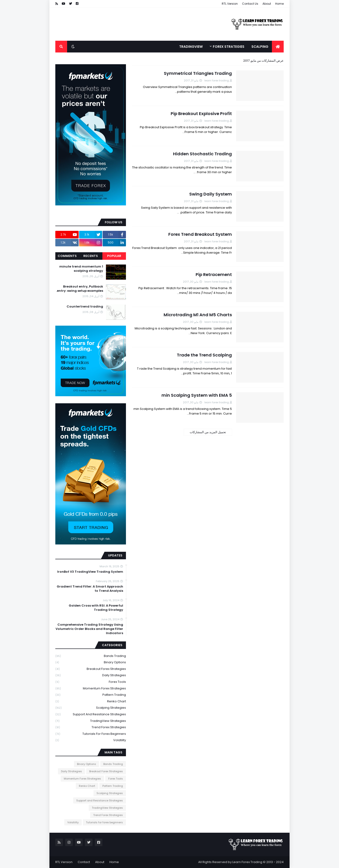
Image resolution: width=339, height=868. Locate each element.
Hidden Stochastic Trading (202, 154)
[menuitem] (278, 47)
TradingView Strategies (91, 721)
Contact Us (250, 4)
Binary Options (91, 662)
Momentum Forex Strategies (91, 689)
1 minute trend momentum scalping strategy (81, 269)
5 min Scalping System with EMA (197, 395)
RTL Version (230, 4)
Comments (67, 256)
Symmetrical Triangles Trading (198, 73)
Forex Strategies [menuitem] (229, 47)
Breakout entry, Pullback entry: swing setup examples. (80, 289)
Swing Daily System (211, 194)
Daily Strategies (91, 675)
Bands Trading (91, 656)
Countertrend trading (85, 307)
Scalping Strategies (91, 708)
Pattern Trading (91, 695)
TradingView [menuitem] (191, 47)
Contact (84, 862)
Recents (91, 256)
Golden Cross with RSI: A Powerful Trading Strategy (96, 608)
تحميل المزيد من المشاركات (208, 432)
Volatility (91, 740)
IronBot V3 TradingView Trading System (90, 572)
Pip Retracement (214, 274)
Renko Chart (91, 702)
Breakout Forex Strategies (91, 669)
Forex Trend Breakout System (200, 234)
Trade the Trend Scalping (204, 355)
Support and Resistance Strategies (91, 714)
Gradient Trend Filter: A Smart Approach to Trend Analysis (90, 589)
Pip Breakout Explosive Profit (201, 114)
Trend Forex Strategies (91, 727)
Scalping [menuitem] (260, 47)
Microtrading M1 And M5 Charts (198, 315)
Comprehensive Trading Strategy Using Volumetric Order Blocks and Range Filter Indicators (89, 629)
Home (279, 4)
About (267, 4)
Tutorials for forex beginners (91, 734)
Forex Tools (91, 682)
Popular (114, 256)
